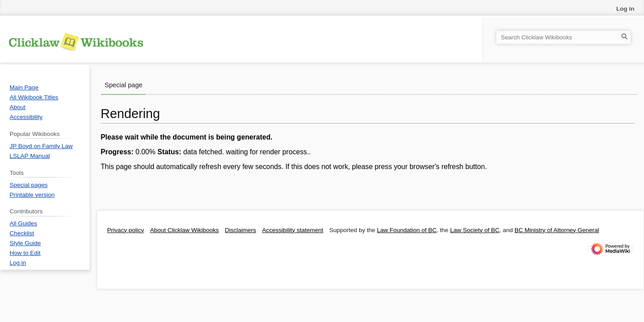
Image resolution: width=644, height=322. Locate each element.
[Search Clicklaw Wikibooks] (563, 37)
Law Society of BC (475, 230)
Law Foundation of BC (407, 230)
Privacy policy (126, 230)
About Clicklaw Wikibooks (185, 230)
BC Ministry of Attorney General (557, 230)
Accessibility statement (293, 230)
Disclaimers (241, 230)
